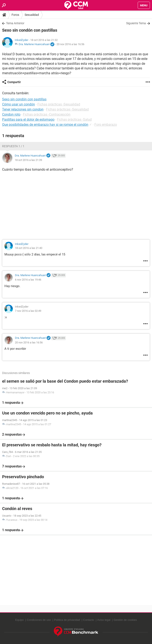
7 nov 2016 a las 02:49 (28, 311)
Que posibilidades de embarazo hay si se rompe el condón (45, 125)
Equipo (19, 620)
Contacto (89, 620)
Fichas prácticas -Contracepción (47, 114)
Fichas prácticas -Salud (74, 119)
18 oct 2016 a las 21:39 (28, 160)
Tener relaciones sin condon (23, 109)
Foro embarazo (106, 125)
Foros (15, 15)
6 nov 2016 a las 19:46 (28, 280)
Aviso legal (104, 620)
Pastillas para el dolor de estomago (28, 119)
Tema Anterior (15, 23)
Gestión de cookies (125, 620)
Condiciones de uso (39, 620)
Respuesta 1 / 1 (13, 146)
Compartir (14, 82)
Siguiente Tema (136, 23)
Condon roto (11, 114)
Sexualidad (32, 15)
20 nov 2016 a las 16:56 (70, 44)
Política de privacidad (67, 620)
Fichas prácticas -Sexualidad (59, 104)
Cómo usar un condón (19, 104)
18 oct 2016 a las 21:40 (29, 248)
